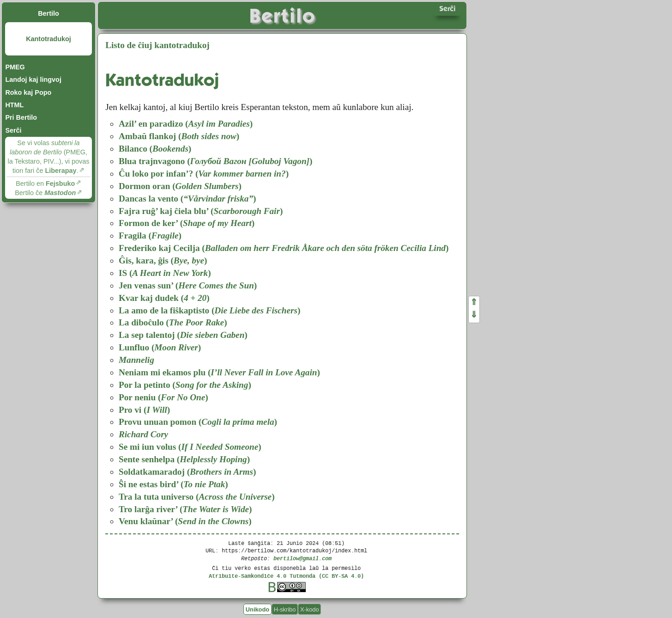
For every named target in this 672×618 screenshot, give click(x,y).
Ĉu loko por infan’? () (204, 174)
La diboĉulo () (173, 322)
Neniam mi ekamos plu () (219, 372)
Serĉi (13, 130)
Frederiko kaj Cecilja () (284, 248)
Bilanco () (155, 149)
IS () (165, 273)
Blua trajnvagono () (215, 161)
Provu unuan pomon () (198, 422)
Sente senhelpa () (184, 459)
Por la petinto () (185, 385)
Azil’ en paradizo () (186, 124)
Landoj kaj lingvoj (33, 80)
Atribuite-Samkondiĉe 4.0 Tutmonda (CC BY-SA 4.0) (286, 576)
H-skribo (285, 609)
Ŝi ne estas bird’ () (173, 484)
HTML (14, 105)
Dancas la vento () (187, 199)
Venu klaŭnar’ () (185, 521)
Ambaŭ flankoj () (179, 136)
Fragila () (150, 236)
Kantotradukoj (48, 39)
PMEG (15, 67)
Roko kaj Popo (28, 92)
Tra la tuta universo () (197, 497)
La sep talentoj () (183, 335)
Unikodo (257, 609)
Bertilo (48, 13)
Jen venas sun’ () (188, 285)
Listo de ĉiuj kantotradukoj (157, 45)
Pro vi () (144, 410)
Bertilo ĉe (45, 193)
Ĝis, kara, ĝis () (163, 260)
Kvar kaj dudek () (164, 298)
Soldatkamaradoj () (187, 472)
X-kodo (310, 609)
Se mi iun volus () (190, 447)
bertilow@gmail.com (303, 558)
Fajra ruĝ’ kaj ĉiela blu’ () (201, 211)
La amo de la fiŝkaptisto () (209, 310)
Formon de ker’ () (187, 223)
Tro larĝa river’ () (185, 509)
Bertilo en (45, 184)
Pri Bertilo (21, 117)
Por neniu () (163, 397)
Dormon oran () (180, 186)
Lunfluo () (160, 347)
